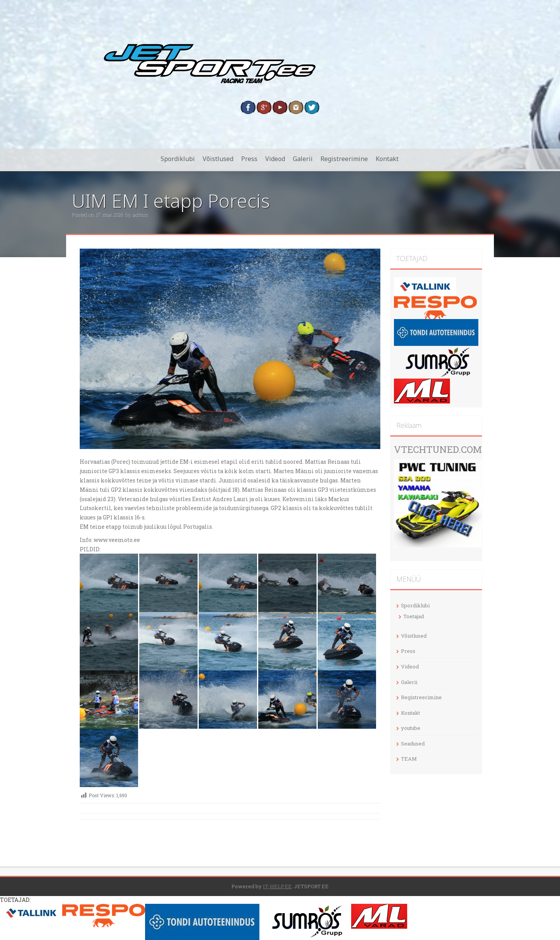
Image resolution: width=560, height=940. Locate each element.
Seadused (413, 744)
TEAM (409, 759)
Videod (275, 159)
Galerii (303, 159)
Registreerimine (344, 159)
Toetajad (414, 616)
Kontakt (387, 159)
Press (249, 159)
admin (140, 215)
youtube (411, 728)
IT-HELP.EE (277, 886)
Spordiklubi (178, 159)
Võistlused (218, 159)
